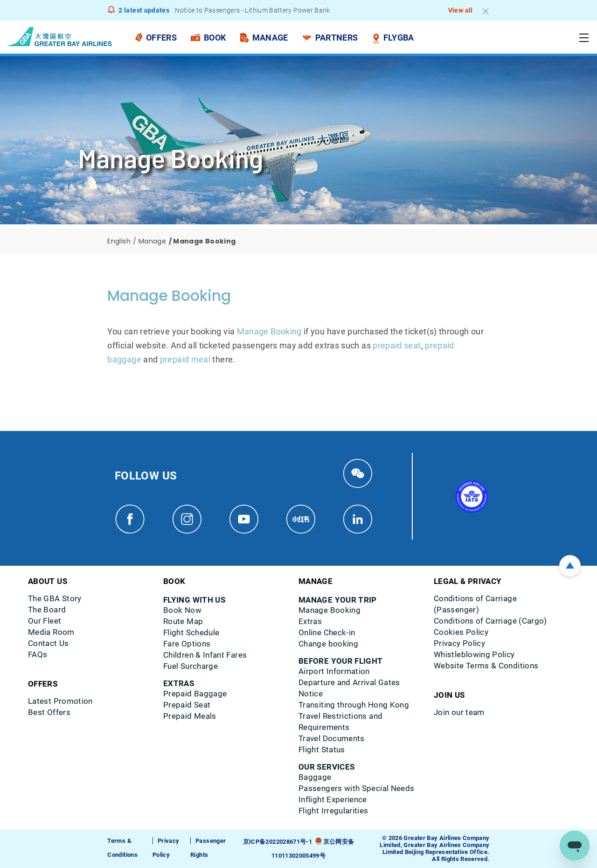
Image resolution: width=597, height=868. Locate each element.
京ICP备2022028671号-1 (278, 842)
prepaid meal (185, 359)
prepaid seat (397, 345)
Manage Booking (269, 331)
